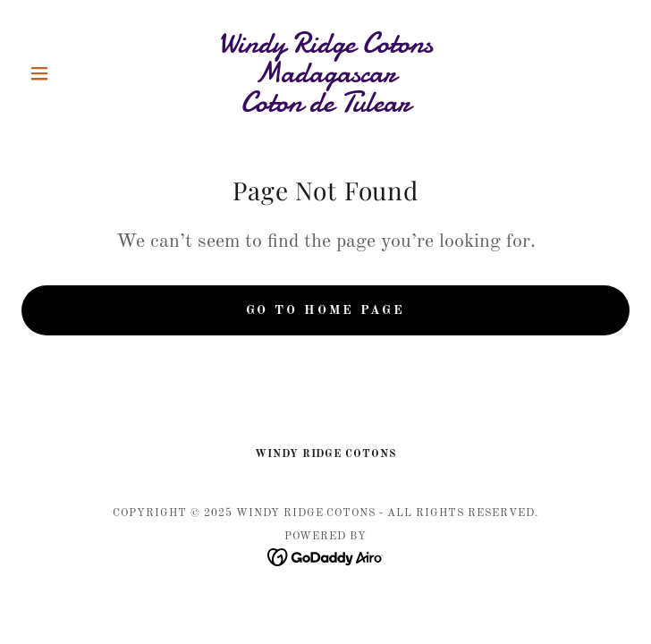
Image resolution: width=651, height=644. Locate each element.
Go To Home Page (325, 310)
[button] (67, 73)
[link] (325, 73)
